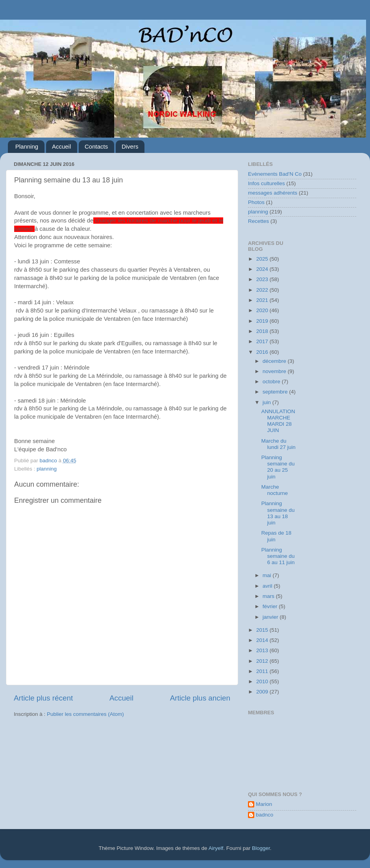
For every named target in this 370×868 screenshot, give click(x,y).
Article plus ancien (200, 698)
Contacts (96, 146)
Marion (264, 804)
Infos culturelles (266, 183)
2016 (263, 352)
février (271, 606)
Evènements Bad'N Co (275, 174)
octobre (272, 382)
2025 (263, 259)
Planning (27, 146)
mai (268, 575)
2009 (263, 692)
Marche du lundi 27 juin (278, 444)
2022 (263, 290)
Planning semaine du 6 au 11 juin (278, 556)
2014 (263, 640)
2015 (263, 630)
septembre (276, 392)
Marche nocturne (275, 490)
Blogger (261, 848)
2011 (263, 671)
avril (268, 586)
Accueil (61, 146)
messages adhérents (273, 193)
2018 (263, 331)
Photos (256, 202)
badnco (265, 815)
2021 (263, 300)
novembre (275, 371)
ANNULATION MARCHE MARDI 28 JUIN (278, 421)
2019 (263, 321)
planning (47, 469)
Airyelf (216, 848)
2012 (263, 661)
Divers (130, 146)
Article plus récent (43, 698)
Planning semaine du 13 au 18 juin (278, 513)
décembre (275, 361)
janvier (271, 617)
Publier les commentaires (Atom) (85, 714)
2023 (263, 279)
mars (269, 596)
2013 (263, 650)
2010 (263, 681)
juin (267, 402)
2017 (263, 341)
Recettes (258, 221)
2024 (263, 269)
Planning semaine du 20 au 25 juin (278, 467)
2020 (263, 310)
